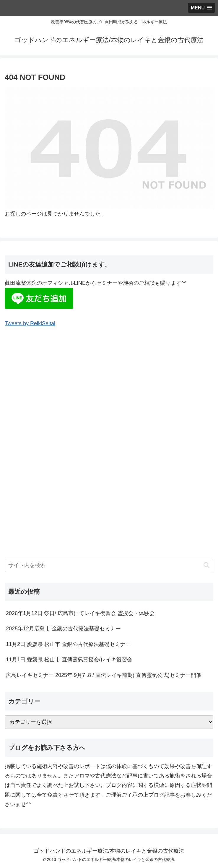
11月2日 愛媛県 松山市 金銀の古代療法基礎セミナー (68, 644)
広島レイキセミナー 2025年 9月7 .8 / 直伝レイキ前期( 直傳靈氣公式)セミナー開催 (104, 675)
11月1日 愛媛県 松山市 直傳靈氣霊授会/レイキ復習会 (69, 660)
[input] (109, 565)
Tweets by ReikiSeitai (30, 323)
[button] (206, 565)
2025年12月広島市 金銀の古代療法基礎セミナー (63, 629)
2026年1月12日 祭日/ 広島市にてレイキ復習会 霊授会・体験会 (80, 613)
